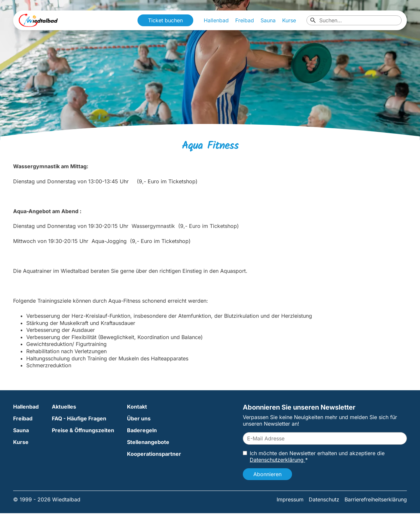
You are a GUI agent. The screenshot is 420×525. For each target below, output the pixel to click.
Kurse (289, 20)
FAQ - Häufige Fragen (79, 418)
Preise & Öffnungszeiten (83, 430)
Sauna (268, 20)
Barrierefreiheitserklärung (376, 499)
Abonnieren (267, 474)
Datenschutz (324, 499)
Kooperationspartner (154, 454)
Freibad (245, 20)
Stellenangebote (148, 442)
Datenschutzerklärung (277, 460)
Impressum (290, 499)
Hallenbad (216, 20)
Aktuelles (64, 407)
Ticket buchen (165, 20)
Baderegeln (142, 430)
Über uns (139, 418)
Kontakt (137, 407)
